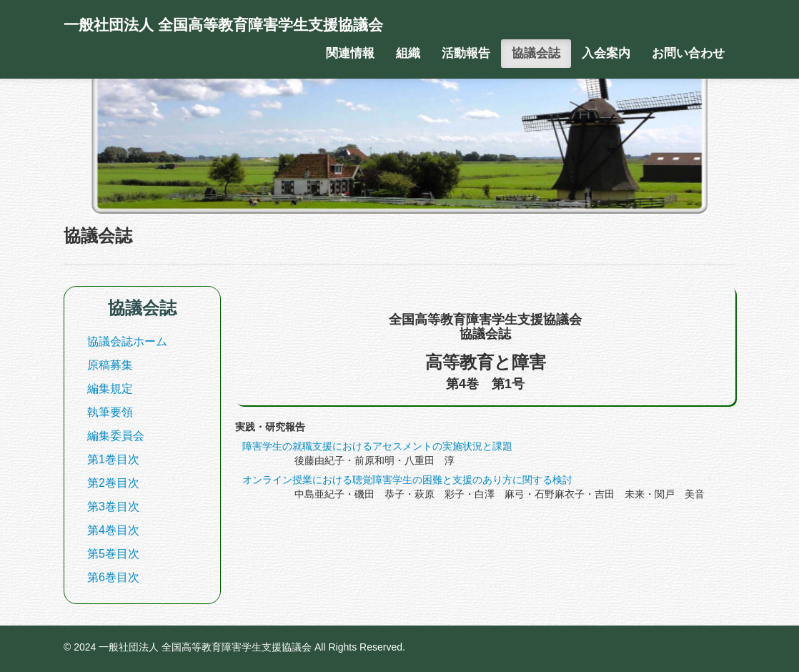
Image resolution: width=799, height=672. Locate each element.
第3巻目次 (113, 507)
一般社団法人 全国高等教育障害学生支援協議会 (223, 25)
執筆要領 (110, 412)
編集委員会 (116, 436)
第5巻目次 (113, 554)
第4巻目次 (113, 530)
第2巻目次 (113, 483)
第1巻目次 (113, 459)
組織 (408, 53)
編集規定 (110, 389)
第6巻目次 (113, 577)
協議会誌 (536, 53)
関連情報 (350, 53)
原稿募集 (110, 365)
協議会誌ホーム (127, 341)
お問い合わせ (688, 53)
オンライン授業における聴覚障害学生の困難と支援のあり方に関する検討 (407, 480)
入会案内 (606, 53)
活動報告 (466, 53)
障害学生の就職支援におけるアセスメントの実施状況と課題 (377, 446)
